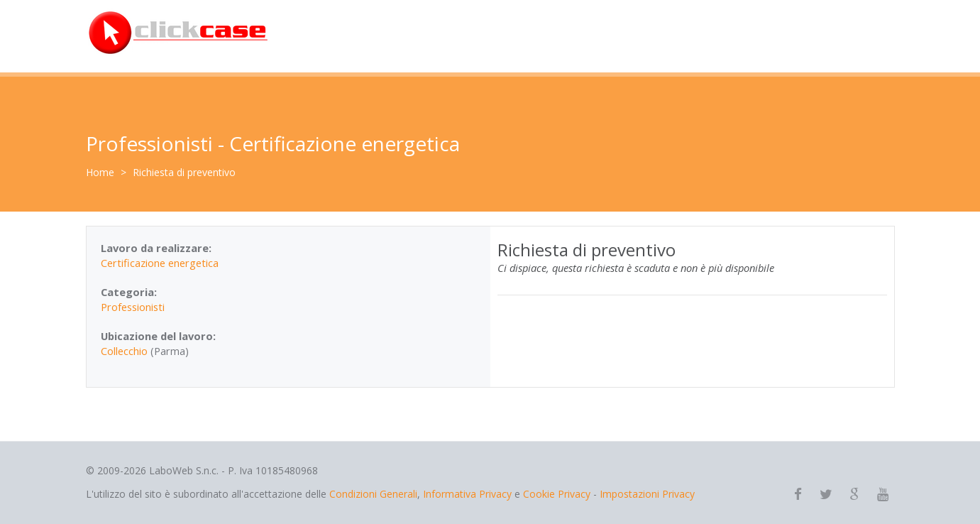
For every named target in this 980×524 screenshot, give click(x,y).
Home (100, 172)
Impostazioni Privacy (647, 494)
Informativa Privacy (467, 494)
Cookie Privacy (557, 494)
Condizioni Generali (373, 494)
